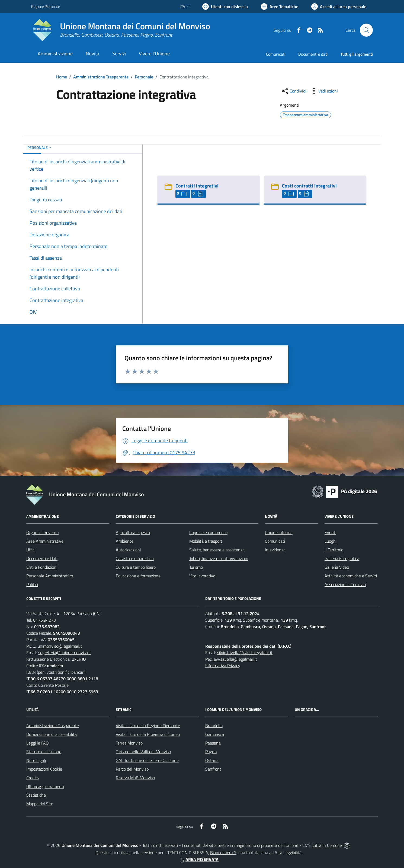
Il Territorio (334, 550)
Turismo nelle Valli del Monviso (143, 752)
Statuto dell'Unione (44, 752)
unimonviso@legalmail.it (60, 646)
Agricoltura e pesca (133, 532)
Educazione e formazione (138, 576)
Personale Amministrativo (50, 576)
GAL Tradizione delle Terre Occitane (147, 760)
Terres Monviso (129, 743)
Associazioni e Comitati (345, 584)
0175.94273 (44, 620)
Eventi (330, 532)
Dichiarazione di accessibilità (52, 734)
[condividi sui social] (294, 91)
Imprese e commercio (208, 532)
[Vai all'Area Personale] (339, 7)
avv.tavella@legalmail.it (235, 659)
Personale (144, 77)
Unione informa (279, 532)
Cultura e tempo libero (136, 567)
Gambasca (215, 734)
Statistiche (36, 795)
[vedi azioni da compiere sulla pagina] (324, 91)
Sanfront (213, 769)
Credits (33, 778)
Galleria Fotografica (342, 558)
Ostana (212, 760)
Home (62, 77)
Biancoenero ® (223, 853)
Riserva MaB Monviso (135, 778)
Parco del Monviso (132, 769)
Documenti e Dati (42, 558)
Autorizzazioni (128, 550)
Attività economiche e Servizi (351, 576)
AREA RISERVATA (199, 859)
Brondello (214, 726)
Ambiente (125, 541)
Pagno (211, 752)
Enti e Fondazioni (42, 567)
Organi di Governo (42, 532)
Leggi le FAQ (38, 743)
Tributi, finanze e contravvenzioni (219, 558)
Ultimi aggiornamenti (45, 786)
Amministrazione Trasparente (101, 77)
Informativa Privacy (223, 666)
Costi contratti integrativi (309, 186)
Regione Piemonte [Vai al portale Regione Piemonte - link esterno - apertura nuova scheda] (46, 6)
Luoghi (331, 541)
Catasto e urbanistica (135, 558)
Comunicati (276, 54)
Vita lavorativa (202, 576)
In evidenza (275, 550)
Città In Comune (327, 845)
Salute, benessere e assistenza (217, 550)
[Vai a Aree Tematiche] (280, 7)
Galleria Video (337, 567)
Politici (32, 584)
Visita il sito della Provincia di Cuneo (148, 734)
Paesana (213, 743)
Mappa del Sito (40, 804)
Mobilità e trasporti (206, 541)
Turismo (196, 567)
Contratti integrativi (197, 186)
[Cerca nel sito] (366, 30)
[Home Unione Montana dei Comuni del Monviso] (121, 30)
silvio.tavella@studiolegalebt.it (245, 653)
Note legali (36, 760)
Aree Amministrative (45, 541)
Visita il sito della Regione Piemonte (148, 726)
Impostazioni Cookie (44, 769)
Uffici (31, 550)
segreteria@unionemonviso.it (65, 653)
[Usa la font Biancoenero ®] (225, 7)
